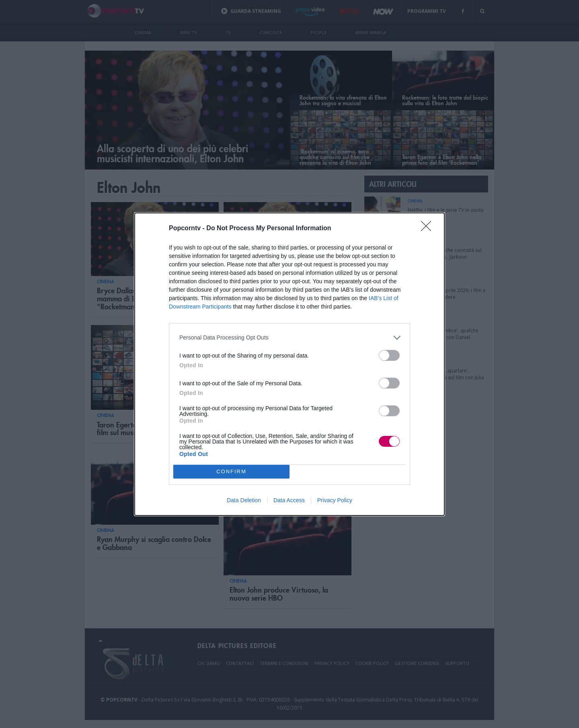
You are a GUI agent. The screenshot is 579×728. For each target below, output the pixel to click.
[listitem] (289, 338)
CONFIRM (231, 471)
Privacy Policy (335, 500)
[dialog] (289, 364)
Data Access (289, 500)
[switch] (389, 355)
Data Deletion (244, 500)
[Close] (429, 229)
